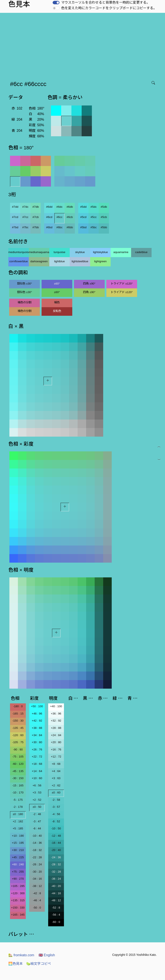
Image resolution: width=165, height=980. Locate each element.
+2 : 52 (37, 800)
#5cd (83, 217)
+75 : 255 (18, 872)
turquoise (60, 252)
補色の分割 (25, 302)
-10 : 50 (56, 828)
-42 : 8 (37, 893)
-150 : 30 (18, 721)
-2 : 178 (18, 807)
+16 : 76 (56, 749)
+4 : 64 (56, 771)
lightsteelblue (80, 261)
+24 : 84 (56, 735)
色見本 (16, 964)
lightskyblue (100, 252)
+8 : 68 (56, 764)
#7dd (15, 207)
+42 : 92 (37, 721)
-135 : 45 (18, 728)
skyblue (80, 252)
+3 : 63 (56, 778)
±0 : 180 (18, 814)
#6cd (49, 217)
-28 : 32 (56, 864)
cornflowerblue (19, 261)
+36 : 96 (56, 714)
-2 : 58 (56, 800)
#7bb (36, 227)
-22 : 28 (37, 857)
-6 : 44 (37, 828)
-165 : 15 (18, 714)
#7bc (25, 227)
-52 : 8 (56, 908)
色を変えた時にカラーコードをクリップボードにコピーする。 (109, 8)
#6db (70, 207)
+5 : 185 (18, 828)
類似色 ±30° (25, 284)
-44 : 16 (56, 893)
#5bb (104, 227)
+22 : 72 (37, 757)
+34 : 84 (37, 735)
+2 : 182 (18, 821)
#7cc (25, 217)
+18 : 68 (37, 764)
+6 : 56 (37, 785)
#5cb (104, 217)
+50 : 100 (37, 706)
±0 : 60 (56, 792)
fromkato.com (21, 955)
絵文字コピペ (39, 964)
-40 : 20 (56, 886)
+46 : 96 (37, 714)
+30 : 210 (18, 850)
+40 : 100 (56, 706)
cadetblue (141, 252)
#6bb (70, 227)
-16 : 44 (56, 843)
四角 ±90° (89, 284)
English (47, 955)
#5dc (94, 207)
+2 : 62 (56, 785)
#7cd (15, 217)
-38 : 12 (37, 886)
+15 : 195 (18, 843)
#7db (36, 207)
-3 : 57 (56, 807)
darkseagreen (39, 261)
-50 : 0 (37, 908)
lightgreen (101, 261)
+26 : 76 (37, 749)
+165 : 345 (18, 915)
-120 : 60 (18, 735)
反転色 (57, 311)
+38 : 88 (37, 728)
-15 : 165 (18, 785)
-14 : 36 (37, 843)
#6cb (70, 217)
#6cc (59, 217)
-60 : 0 (56, 922)
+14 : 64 (37, 771)
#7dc (25, 207)
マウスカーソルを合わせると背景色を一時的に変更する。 (106, 2)
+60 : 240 (18, 864)
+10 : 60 (37, 778)
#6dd (49, 207)
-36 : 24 (56, 879)
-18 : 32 (37, 850)
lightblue (59, 261)
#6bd (49, 227)
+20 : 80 (56, 742)
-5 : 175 (18, 800)
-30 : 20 (37, 872)
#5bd (83, 227)
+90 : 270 (18, 879)
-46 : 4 (37, 900)
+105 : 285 (18, 886)
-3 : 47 (37, 821)
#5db (104, 207)
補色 (57, 302)
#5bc (94, 227)
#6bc (60, 227)
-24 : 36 (56, 857)
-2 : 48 (37, 814)
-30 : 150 (18, 778)
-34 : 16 (37, 879)
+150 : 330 (18, 908)
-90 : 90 (18, 749)
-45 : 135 (18, 771)
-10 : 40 (37, 836)
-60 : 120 (18, 764)
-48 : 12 (56, 900)
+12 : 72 (56, 757)
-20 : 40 (56, 850)
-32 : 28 (56, 872)
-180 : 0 (18, 706)
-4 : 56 (56, 814)
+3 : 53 (37, 792)
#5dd (83, 207)
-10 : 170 (18, 792)
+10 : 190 (18, 836)
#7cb (36, 217)
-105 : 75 (18, 742)
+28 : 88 (56, 728)
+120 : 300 (18, 893)
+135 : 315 (18, 900)
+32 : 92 (56, 721)
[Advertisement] (83, 45)
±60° (57, 284)
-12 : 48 (56, 836)
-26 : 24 (37, 864)
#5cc (94, 217)
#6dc (60, 207)
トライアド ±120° (122, 284)
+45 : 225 (18, 857)
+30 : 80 (37, 742)
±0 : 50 (37, 807)
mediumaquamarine (39, 252)
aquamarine (121, 252)
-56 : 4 (56, 915)
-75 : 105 (18, 757)
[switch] (56, 3)
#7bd (15, 227)
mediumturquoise (19, 252)
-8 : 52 (56, 821)
